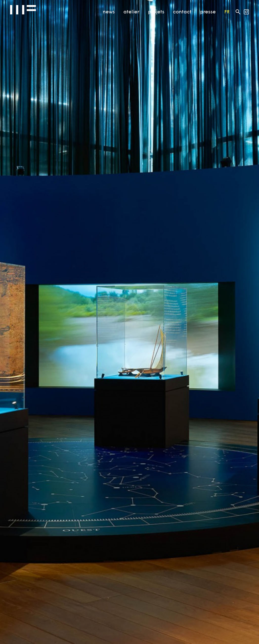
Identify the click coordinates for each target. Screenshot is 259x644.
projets (156, 11)
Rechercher (238, 12)
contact (182, 11)
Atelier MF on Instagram (246, 12)
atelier (131, 11)
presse (208, 11)
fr (227, 12)
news (109, 11)
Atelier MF (23, 10)
